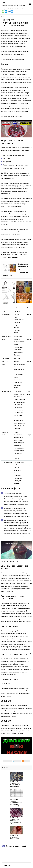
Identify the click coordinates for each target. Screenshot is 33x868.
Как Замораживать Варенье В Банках (15, 838)
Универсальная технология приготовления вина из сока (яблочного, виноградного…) (16, 803)
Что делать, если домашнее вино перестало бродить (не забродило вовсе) (16, 821)
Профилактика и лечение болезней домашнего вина (15, 785)
